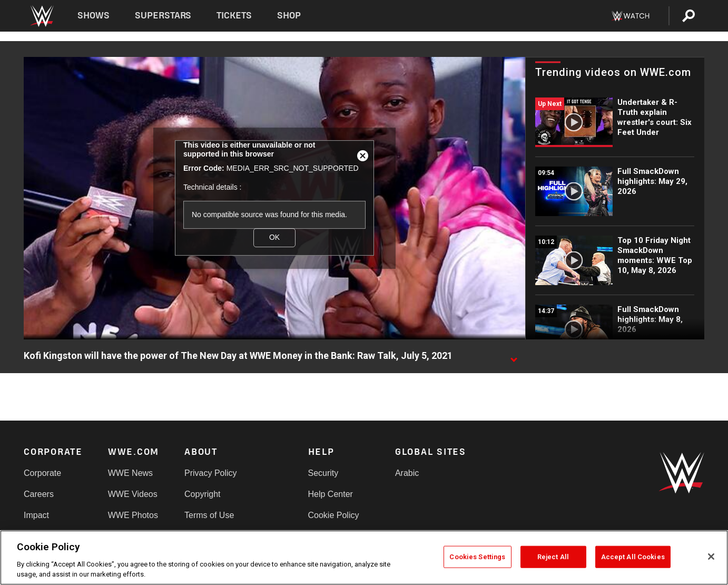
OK (274, 238)
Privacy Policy (211, 473)
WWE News (130, 473)
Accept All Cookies (633, 557)
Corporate (42, 473)
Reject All (553, 557)
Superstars (163, 16)
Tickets (234, 16)
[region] (364, 558)
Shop (289, 16)
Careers (39, 494)
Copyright (202, 494)
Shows (94, 16)
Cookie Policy (334, 515)
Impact (36, 515)
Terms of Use (209, 515)
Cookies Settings (477, 557)
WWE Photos (133, 515)
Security (323, 473)
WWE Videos (133, 494)
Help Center (331, 494)
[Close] (711, 557)
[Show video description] (514, 356)
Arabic (407, 473)
